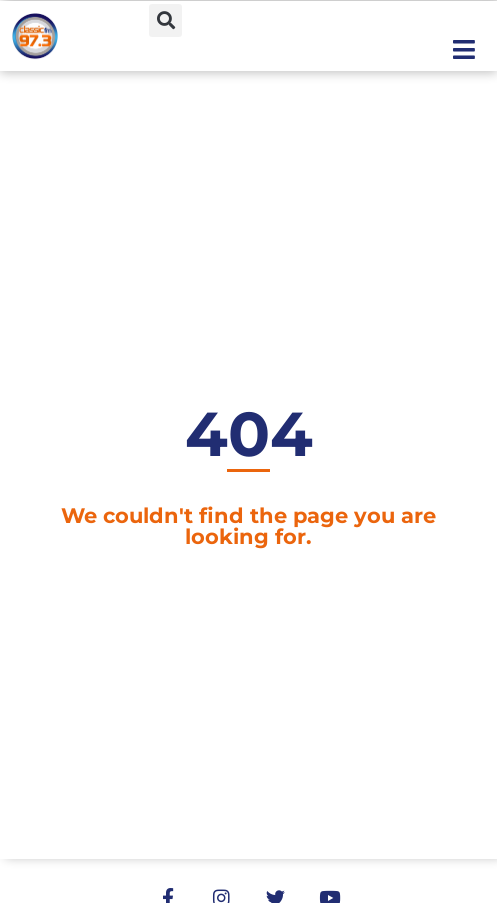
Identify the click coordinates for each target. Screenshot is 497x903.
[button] (165, 20)
